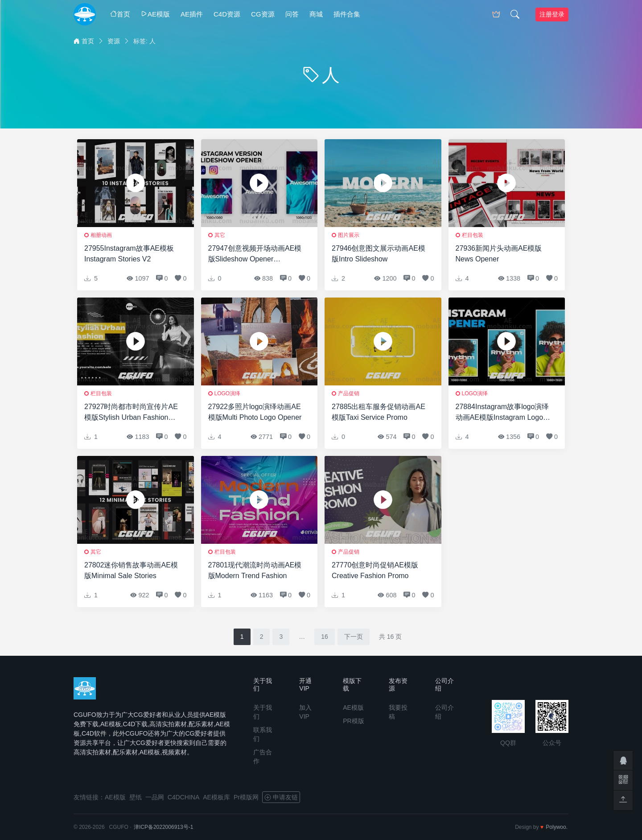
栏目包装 (473, 235)
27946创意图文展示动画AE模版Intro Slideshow (379, 254)
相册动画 (101, 235)
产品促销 (349, 393)
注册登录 (552, 14)
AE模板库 (216, 797)
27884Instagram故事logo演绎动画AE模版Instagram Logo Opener (502, 413)
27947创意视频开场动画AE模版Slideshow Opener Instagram (255, 254)
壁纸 (136, 797)
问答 (292, 14)
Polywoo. (557, 827)
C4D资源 (227, 14)
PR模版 (353, 721)
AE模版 (155, 14)
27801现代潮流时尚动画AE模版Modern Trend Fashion (255, 570)
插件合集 (347, 14)
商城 (316, 14)
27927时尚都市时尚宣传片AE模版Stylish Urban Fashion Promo (131, 413)
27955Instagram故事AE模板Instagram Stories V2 (129, 254)
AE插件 (192, 14)
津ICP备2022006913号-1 (163, 827)
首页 (120, 14)
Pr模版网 (246, 797)
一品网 (155, 797)
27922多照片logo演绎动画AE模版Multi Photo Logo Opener (255, 412)
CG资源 (263, 14)
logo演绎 (228, 393)
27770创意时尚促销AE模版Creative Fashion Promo (375, 570)
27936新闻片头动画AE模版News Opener (499, 254)
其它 (220, 235)
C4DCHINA (184, 797)
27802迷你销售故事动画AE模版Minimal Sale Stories (131, 570)
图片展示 (349, 235)
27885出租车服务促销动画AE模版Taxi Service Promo (379, 412)
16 (325, 637)
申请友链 (281, 797)
